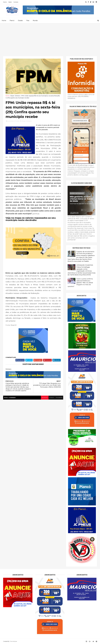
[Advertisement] (50, 38)
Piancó (12, 21)
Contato (16, 2)
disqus (52, 398)
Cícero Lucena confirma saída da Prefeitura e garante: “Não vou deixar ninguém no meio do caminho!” (80, 283)
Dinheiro (18, 96)
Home (5, 2)
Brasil (12, 96)
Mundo (35, 21)
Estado (20, 21)
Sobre (10, 2)
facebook (59, 398)
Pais (28, 21)
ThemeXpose (13, 641)
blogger (45, 398)
